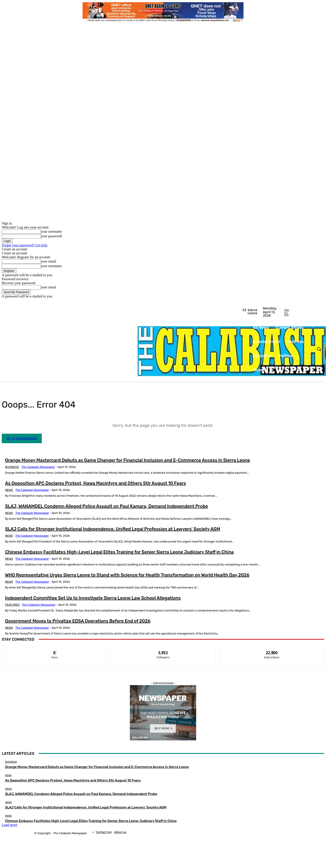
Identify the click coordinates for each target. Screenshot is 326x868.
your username (51, 231)
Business (12, 467)
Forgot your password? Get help (25, 245)
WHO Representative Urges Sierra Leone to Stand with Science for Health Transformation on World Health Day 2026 (127, 575)
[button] (319, 349)
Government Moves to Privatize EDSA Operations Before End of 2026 (78, 621)
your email (49, 261)
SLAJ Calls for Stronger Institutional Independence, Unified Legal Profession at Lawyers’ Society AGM (113, 529)
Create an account (14, 249)
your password (51, 236)
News (9, 490)
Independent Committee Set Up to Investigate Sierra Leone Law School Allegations (93, 598)
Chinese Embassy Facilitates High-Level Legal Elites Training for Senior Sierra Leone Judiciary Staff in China (119, 552)
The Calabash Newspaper (38, 467)
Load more (10, 825)
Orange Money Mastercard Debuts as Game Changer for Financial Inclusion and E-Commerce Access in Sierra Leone (128, 460)
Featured (12, 605)
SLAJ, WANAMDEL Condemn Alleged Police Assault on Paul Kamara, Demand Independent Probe (106, 506)
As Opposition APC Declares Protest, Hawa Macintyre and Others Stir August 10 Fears (96, 483)
